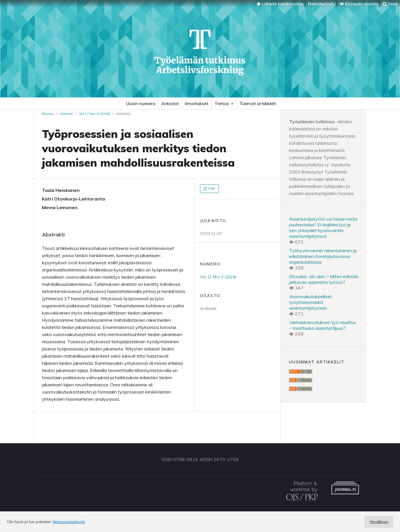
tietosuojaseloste (69, 522)
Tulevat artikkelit (258, 103)
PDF (211, 189)
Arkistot (170, 103)
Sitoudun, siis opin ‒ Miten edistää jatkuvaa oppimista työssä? (324, 279)
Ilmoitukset (197, 103)
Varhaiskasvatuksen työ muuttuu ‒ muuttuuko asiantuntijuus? (323, 325)
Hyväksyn (379, 522)
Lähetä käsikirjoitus (280, 4)
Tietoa (222, 103)
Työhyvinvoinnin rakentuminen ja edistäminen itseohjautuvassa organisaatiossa (323, 256)
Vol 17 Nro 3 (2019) (94, 114)
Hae (390, 4)
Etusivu (48, 114)
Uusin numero (141, 103)
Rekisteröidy (322, 4)
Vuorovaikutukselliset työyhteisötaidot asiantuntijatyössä (310, 302)
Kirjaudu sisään (359, 4)
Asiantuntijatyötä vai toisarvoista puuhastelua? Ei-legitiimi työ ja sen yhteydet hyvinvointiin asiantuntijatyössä (323, 228)
